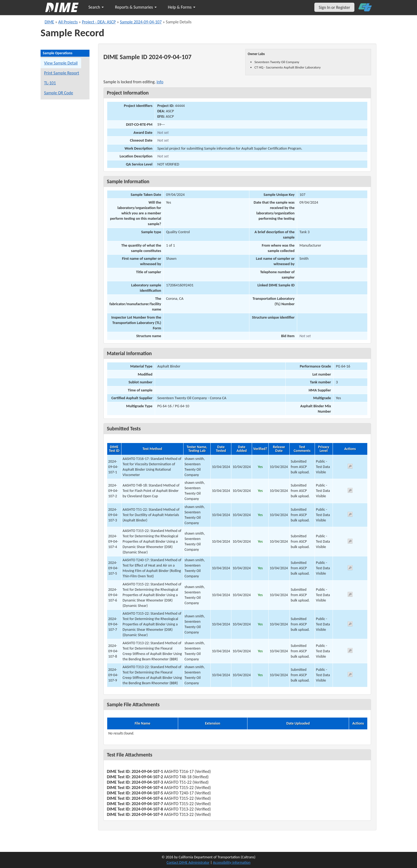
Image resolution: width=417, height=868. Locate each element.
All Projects (68, 22)
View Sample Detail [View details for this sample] (61, 63)
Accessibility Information (232, 862)
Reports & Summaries (136, 7)
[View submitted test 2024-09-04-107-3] (350, 515)
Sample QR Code (59, 93)
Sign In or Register (334, 7)
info (160, 82)
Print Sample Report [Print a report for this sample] (62, 73)
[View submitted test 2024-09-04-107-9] (350, 675)
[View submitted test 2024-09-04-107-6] (350, 595)
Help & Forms (182, 7)
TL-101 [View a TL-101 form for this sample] (50, 83)
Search (96, 7)
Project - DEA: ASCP (99, 22)
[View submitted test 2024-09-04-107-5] (350, 569)
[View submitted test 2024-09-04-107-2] (350, 491)
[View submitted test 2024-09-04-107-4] (350, 542)
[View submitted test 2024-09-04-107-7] (350, 625)
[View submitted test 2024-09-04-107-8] (350, 651)
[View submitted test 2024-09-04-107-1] (350, 467)
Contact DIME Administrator (188, 862)
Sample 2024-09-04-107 (141, 22)
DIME (49, 22)
